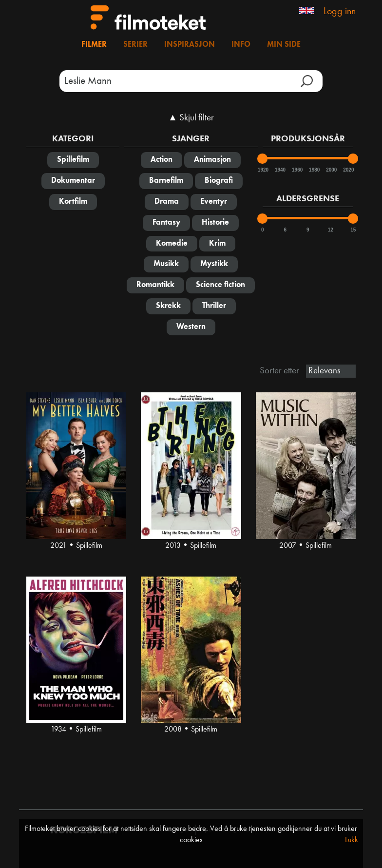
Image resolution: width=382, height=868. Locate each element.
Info (241, 45)
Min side (284, 45)
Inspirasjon (190, 45)
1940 (280, 170)
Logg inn (340, 12)
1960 (297, 170)
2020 (348, 170)
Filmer (94, 45)
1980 (314, 170)
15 (353, 230)
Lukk (352, 840)
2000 (331, 170)
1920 (263, 170)
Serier (135, 45)
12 (331, 230)
